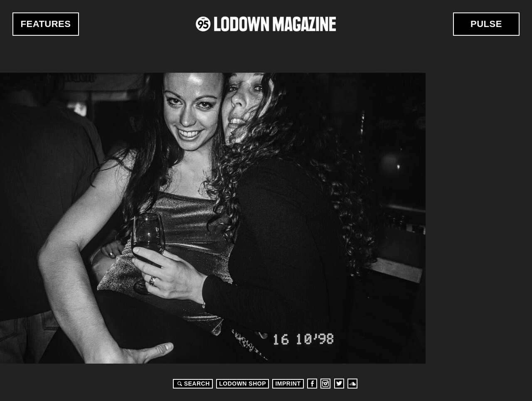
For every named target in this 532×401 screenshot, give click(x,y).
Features (46, 24)
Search (192, 384)
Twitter (339, 384)
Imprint (288, 384)
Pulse (486, 24)
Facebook (312, 384)
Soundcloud (352, 384)
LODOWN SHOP (243, 384)
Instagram (325, 384)
